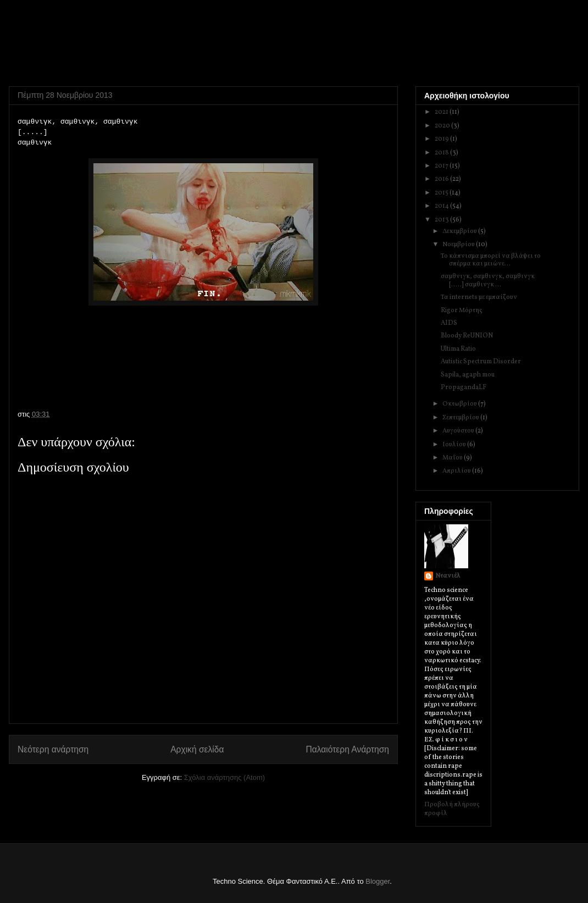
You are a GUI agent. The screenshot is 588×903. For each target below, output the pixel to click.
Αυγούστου (459, 431)
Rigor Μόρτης (462, 311)
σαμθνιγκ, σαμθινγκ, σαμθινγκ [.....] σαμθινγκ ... (488, 280)
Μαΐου (453, 458)
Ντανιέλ (448, 576)
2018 (442, 153)
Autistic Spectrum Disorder (481, 362)
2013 (442, 220)
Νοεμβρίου (459, 245)
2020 (443, 126)
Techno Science (65, 38)
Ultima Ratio (458, 349)
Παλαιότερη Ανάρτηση (347, 749)
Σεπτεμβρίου (461, 418)
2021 (442, 112)
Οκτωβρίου (460, 404)
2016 (442, 179)
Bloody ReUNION (467, 336)
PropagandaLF (464, 387)
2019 (442, 139)
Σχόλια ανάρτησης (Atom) (224, 777)
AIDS (449, 323)
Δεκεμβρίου (460, 231)
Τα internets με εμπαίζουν (479, 297)
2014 (442, 206)
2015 (442, 193)
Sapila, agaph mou (468, 375)
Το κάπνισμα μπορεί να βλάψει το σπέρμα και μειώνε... (491, 260)
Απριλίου (457, 471)
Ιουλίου (455, 445)
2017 (442, 166)
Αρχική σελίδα (197, 749)
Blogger (378, 881)
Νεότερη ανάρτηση (53, 749)
